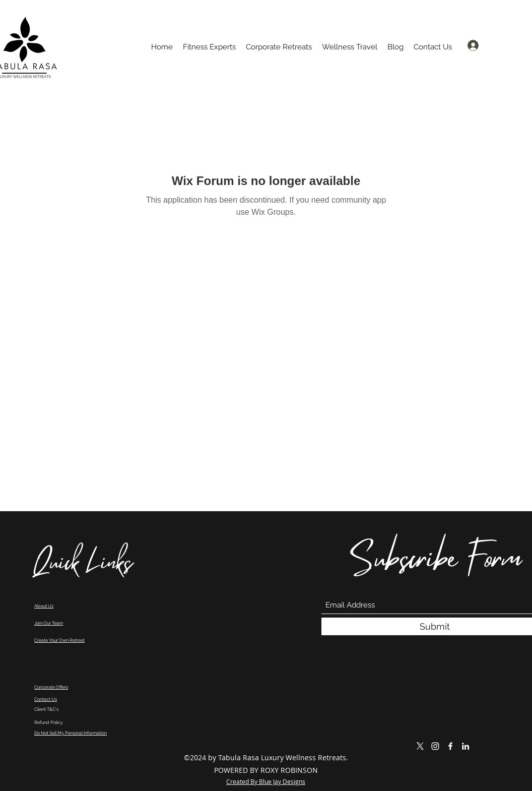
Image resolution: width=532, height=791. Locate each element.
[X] (420, 746)
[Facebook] (450, 746)
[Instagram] (435, 746)
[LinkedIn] (465, 746)
